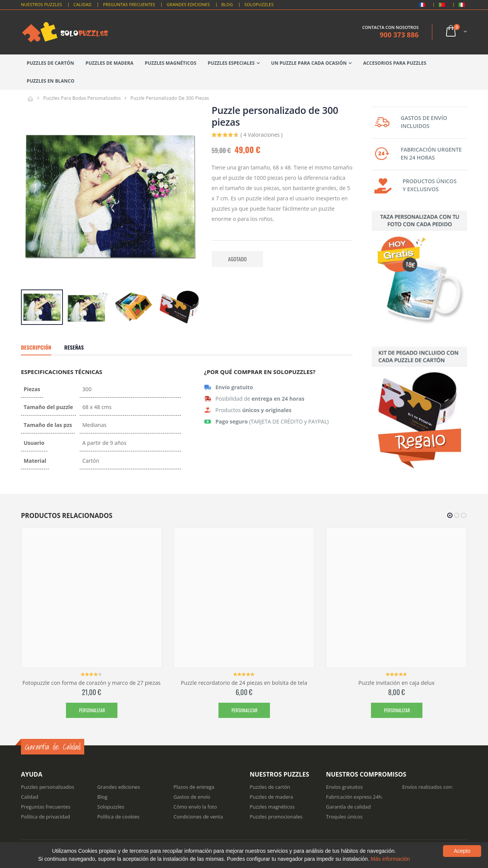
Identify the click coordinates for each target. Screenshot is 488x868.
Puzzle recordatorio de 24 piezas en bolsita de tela (244, 683)
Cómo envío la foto (195, 807)
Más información (390, 859)
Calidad (83, 4)
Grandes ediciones (119, 787)
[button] (456, 32)
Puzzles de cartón (50, 63)
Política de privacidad (45, 817)
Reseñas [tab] (74, 347)
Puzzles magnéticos (171, 63)
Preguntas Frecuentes (129, 4)
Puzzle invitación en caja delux (396, 683)
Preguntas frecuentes (46, 807)
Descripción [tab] (36, 347)
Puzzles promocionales (276, 817)
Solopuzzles (259, 4)
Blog (227, 4)
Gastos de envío (192, 797)
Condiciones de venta (198, 817)
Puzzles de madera (109, 63)
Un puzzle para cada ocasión (309, 63)
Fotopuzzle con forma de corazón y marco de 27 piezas (92, 683)
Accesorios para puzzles (395, 63)
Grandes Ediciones (188, 4)
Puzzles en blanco (51, 81)
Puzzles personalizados (48, 787)
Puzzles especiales (231, 63)
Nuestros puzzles (42, 4)
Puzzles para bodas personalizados (82, 98)
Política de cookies (118, 817)
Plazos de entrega (194, 787)
